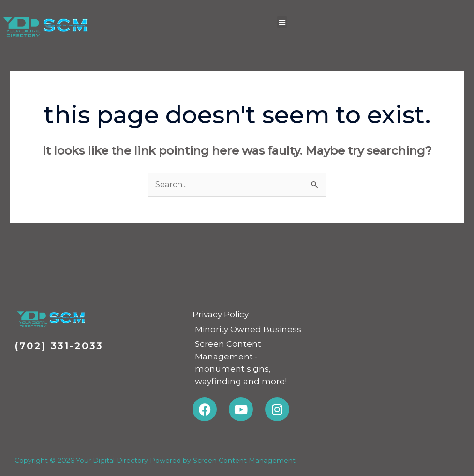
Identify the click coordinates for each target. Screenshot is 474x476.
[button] (282, 22)
